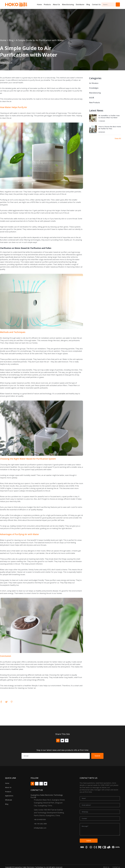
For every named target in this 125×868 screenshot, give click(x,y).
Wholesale (9, 800)
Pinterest (12, 702)
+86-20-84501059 (40, 820)
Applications (9, 796)
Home (39, 4)
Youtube (37, 784)
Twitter (6, 702)
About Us (8, 787)
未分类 (92, 98)
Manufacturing (68, 4)
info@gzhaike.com (40, 828)
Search (118, 4)
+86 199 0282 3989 (40, 824)
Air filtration (94, 83)
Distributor (80, 4)
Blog (88, 4)
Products (47, 4)
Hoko (16, 4)
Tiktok (41, 784)
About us (56, 4)
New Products (95, 103)
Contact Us (96, 4)
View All (118, 138)
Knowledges (94, 88)
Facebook (1, 702)
